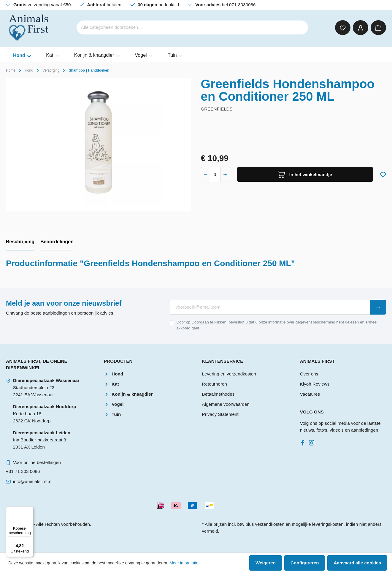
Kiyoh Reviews (315, 384)
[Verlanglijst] (343, 28)
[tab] (20, 242)
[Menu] (30, 510)
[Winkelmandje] (378, 28)
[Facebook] (304, 441)
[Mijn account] (361, 28)
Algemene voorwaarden (226, 404)
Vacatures (310, 394)
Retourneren (215, 384)
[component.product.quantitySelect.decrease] (206, 175)
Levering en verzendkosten (229, 374)
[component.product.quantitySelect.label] (215, 175)
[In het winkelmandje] (305, 174)
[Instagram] (313, 441)
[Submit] (378, 307)
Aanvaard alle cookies (357, 563)
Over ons (309, 374)
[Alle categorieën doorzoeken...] (184, 27)
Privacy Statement (220, 414)
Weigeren (266, 563)
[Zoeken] (300, 27)
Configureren (305, 563)
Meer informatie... (186, 563)
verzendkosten (270, 524)
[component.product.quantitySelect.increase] (225, 175)
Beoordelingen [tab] (57, 242)
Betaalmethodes (218, 394)
